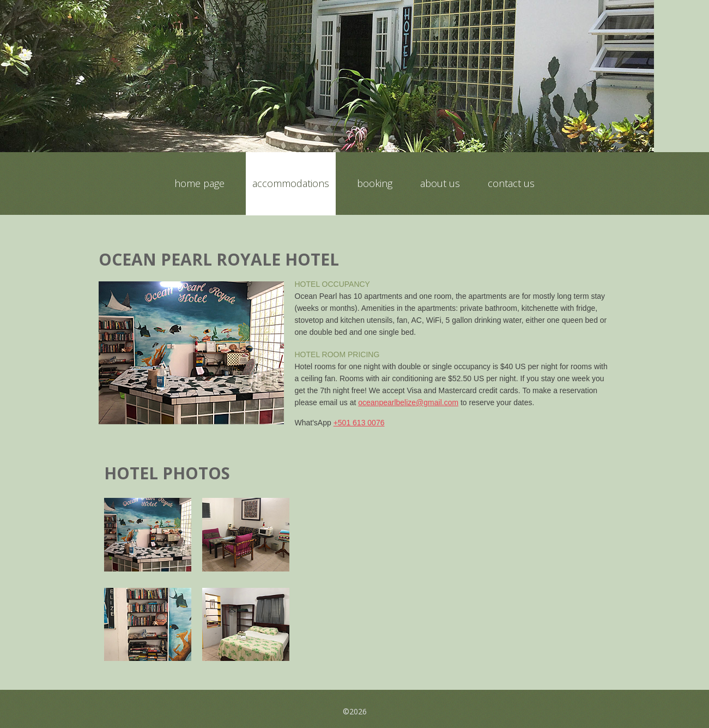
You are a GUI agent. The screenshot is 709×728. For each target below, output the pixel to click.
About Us (440, 183)
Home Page (199, 183)
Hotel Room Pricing (337, 354)
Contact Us (511, 183)
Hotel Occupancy (332, 284)
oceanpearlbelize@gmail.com (408, 402)
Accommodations (291, 183)
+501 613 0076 (359, 423)
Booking (375, 183)
